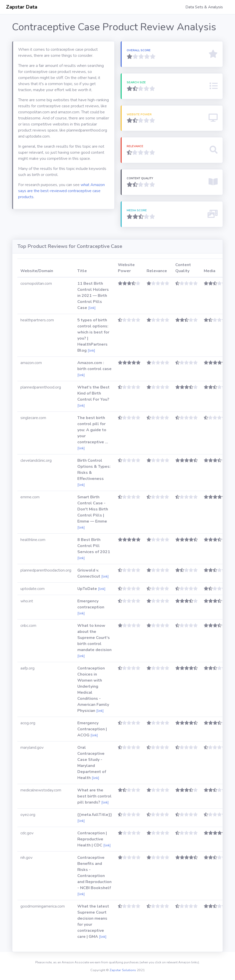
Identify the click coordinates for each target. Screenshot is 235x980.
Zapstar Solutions (123, 970)
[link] (92, 308)
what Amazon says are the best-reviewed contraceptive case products (61, 191)
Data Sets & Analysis (204, 7)
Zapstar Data (22, 7)
